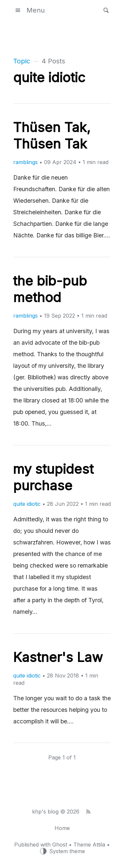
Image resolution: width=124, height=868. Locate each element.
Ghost (60, 845)
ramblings (25, 162)
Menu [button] (29, 10)
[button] (104, 10)
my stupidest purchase (53, 477)
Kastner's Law (58, 657)
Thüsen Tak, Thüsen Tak (52, 136)
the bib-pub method (50, 289)
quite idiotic (27, 504)
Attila (99, 845)
